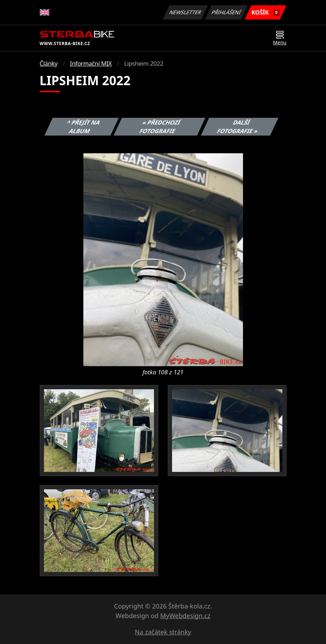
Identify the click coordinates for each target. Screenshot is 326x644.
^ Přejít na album (84, 127)
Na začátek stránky (163, 632)
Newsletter (186, 12)
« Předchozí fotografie (160, 127)
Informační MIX (91, 63)
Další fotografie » (238, 127)
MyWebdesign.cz (185, 616)
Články (49, 63)
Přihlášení (226, 12)
